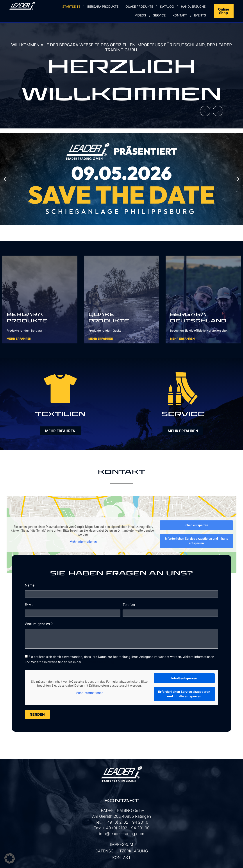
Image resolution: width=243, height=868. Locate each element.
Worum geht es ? (39, 624)
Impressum (122, 844)
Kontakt (180, 15)
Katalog (167, 6)
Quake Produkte (139, 6)
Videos (140, 15)
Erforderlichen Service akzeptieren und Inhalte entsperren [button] (196, 541)
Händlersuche (193, 6)
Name (30, 585)
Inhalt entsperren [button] (196, 525)
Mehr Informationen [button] (83, 542)
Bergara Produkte (103, 6)
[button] (203, 110)
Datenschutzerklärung (98, 662)
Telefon (129, 605)
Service (159, 15)
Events (200, 15)
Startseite (71, 6)
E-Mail (30, 605)
